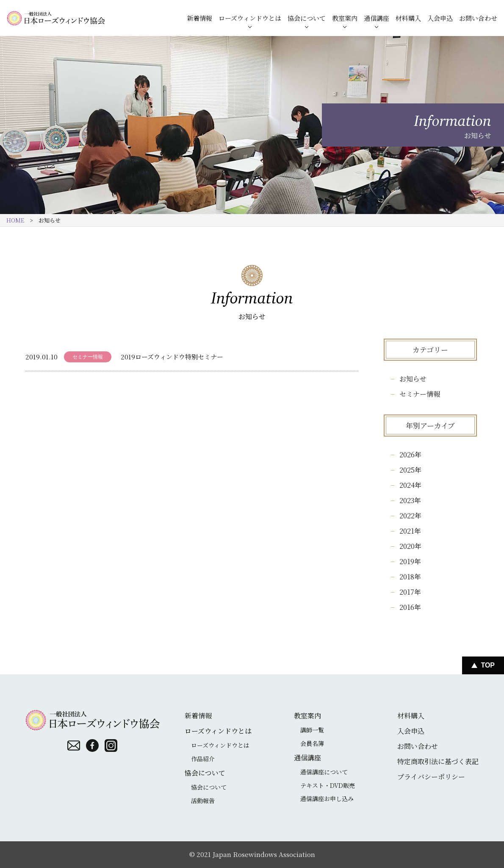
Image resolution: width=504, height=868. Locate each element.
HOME (15, 220)
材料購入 (408, 18)
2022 (407, 516)
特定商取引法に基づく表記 (438, 761)
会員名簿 (312, 743)
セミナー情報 (420, 394)
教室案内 (345, 18)
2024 (407, 485)
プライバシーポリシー (431, 777)
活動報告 (203, 801)
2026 (407, 455)
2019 (407, 561)
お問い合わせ (478, 18)
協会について (307, 18)
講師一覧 (312, 730)
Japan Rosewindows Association (264, 854)
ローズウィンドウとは (250, 18)
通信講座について (324, 772)
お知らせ (413, 379)
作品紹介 (203, 759)
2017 (407, 592)
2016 (407, 607)
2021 (407, 531)
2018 (407, 577)
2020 (407, 546)
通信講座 (377, 18)
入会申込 (440, 18)
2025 (407, 470)
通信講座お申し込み (327, 798)
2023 (407, 500)
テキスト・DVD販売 (328, 785)
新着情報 (199, 18)
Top (488, 665)
